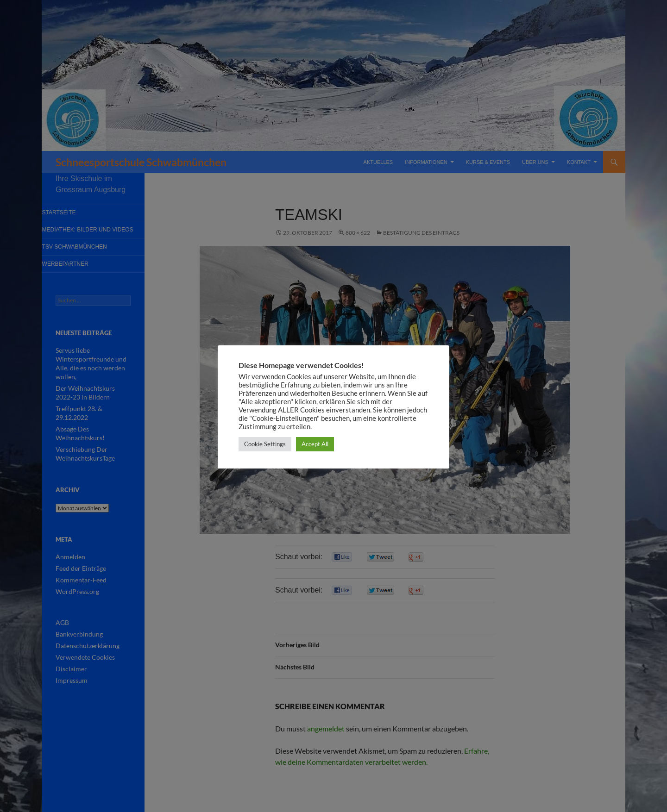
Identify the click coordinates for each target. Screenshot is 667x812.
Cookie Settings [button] (265, 444)
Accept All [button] (315, 444)
